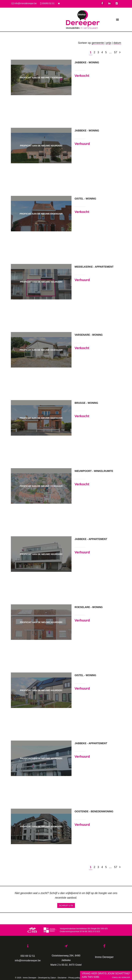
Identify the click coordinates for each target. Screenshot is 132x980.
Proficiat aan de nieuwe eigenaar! (41, 78)
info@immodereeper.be (28, 960)
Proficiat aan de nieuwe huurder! (41, 146)
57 (116, 52)
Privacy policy (74, 978)
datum (117, 43)
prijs (109, 43)
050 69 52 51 (28, 956)
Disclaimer (62, 978)
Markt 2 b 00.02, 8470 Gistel (66, 965)
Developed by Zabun (47, 978)
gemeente (98, 43)
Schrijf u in (66, 905)
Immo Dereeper (104, 957)
